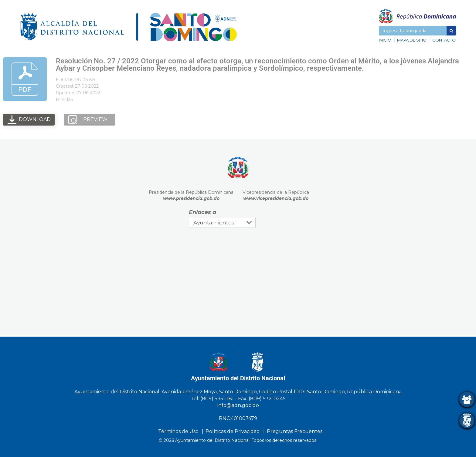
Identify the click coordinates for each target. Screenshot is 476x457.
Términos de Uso (178, 431)
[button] (451, 31)
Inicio (385, 40)
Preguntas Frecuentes (295, 431)
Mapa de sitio (412, 40)
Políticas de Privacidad (233, 431)
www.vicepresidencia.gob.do (276, 198)
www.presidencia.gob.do (191, 198)
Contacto (444, 40)
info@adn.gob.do (238, 405)
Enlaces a (202, 212)
